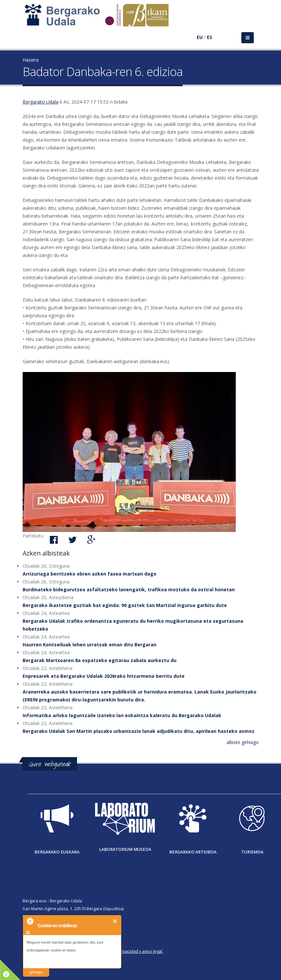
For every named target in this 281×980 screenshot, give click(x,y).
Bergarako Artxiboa (193, 852)
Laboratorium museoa (125, 849)
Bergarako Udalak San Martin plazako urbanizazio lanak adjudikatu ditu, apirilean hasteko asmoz (139, 731)
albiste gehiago (243, 742)
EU (200, 37)
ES (210, 37)
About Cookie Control (30, 921)
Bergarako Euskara (57, 852)
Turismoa (252, 852)
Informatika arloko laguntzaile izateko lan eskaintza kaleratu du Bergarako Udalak (122, 715)
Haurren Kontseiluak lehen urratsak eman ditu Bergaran (90, 645)
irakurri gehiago (36, 968)
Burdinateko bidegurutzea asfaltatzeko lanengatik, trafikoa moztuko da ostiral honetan (129, 589)
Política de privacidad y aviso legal (130, 951)
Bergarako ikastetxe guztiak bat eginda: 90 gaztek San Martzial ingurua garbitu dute (125, 605)
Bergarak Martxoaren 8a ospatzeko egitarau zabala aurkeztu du (100, 660)
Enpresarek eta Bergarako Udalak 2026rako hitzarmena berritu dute (104, 676)
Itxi (115, 921)
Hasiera (31, 60)
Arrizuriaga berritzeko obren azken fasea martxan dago (90, 574)
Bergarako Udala (40, 102)
